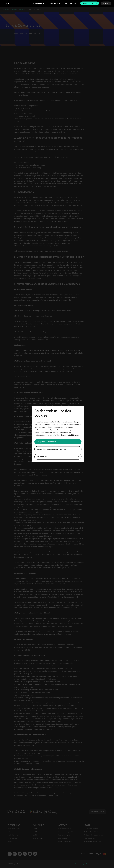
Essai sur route (55, 3)
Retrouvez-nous (71, 3)
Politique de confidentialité (64, 435)
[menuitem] (39, 3)
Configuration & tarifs (90, 3)
